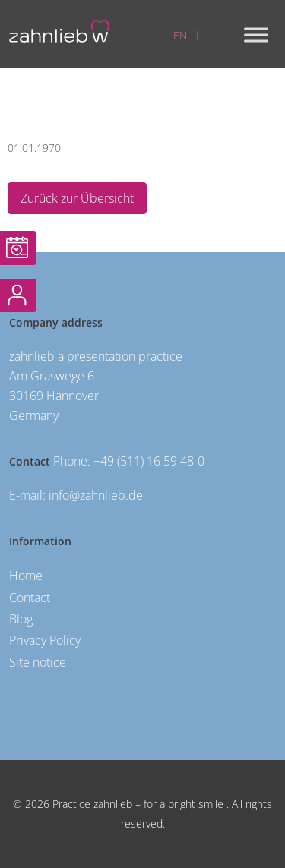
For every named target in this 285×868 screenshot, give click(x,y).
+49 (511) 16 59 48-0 (149, 461)
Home (26, 576)
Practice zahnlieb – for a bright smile (136, 804)
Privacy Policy (45, 640)
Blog (21, 619)
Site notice (38, 662)
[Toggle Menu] (256, 35)
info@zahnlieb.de (96, 495)
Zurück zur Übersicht (77, 198)
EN (180, 35)
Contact (30, 598)
